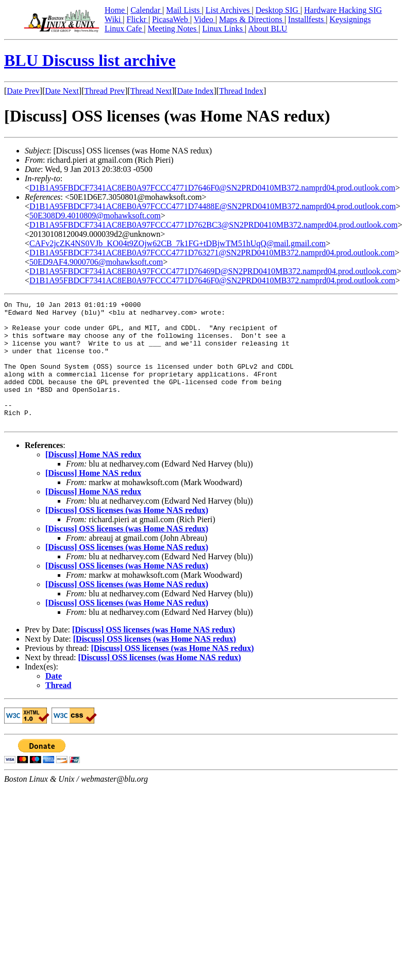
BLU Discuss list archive (90, 60)
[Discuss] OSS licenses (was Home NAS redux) (127, 535)
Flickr (137, 19)
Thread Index (241, 91)
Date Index (196, 91)
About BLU (267, 29)
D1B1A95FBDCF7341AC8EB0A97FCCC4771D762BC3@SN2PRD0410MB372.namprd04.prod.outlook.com (213, 225)
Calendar (146, 10)
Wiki (114, 19)
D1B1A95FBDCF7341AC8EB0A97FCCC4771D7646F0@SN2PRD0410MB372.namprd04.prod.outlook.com (212, 188)
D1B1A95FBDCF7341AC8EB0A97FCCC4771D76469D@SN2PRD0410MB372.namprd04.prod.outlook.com (213, 271)
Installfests (307, 19)
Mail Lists (184, 10)
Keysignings (350, 19)
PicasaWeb (171, 19)
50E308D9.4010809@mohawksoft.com (95, 216)
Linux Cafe (124, 29)
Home (116, 10)
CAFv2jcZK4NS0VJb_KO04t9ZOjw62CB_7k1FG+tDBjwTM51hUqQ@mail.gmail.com (178, 243)
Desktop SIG (278, 10)
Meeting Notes (173, 29)
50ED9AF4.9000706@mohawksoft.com (96, 262)
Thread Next (151, 91)
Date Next (62, 91)
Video (205, 19)
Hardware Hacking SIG (343, 10)
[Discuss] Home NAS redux (93, 479)
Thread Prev (104, 91)
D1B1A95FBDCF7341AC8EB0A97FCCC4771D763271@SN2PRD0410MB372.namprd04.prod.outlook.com (212, 253)
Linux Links (223, 29)
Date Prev (23, 91)
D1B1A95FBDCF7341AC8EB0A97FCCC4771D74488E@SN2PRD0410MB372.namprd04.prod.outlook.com (213, 206)
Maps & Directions (252, 19)
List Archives (229, 10)
